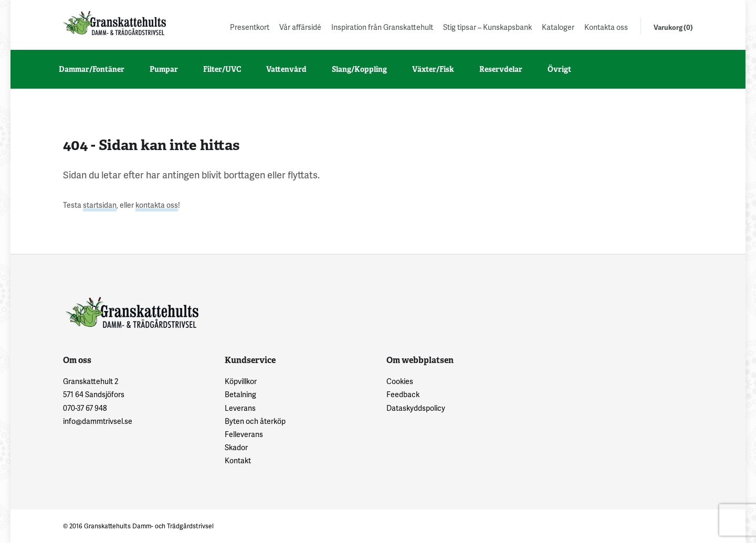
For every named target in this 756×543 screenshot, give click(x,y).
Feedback (403, 394)
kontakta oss (157, 205)
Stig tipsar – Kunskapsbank (487, 27)
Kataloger (558, 27)
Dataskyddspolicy (416, 408)
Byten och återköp (255, 421)
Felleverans (244, 434)
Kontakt (238, 460)
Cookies (400, 381)
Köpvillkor (241, 381)
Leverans (240, 408)
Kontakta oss (606, 27)
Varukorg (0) (673, 27)
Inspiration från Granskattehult (382, 27)
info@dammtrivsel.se (98, 421)
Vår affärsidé (300, 27)
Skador (236, 447)
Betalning (240, 394)
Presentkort (250, 27)
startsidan (100, 205)
